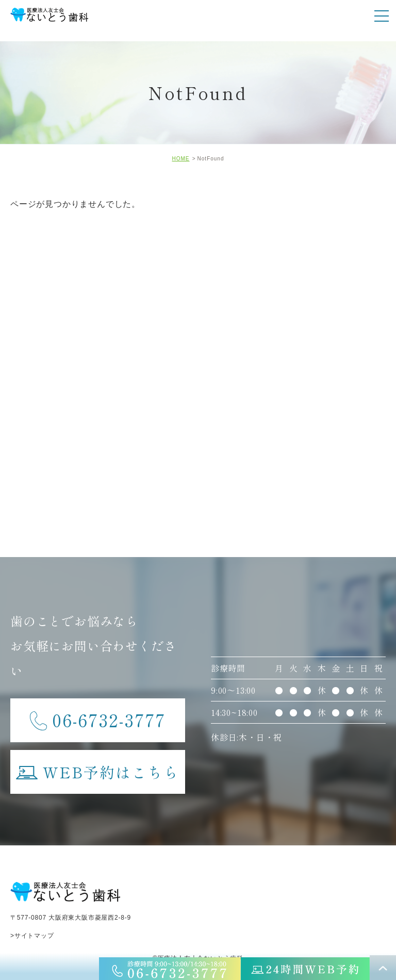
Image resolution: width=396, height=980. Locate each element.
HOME (180, 159)
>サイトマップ (32, 936)
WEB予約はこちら (97, 766)
